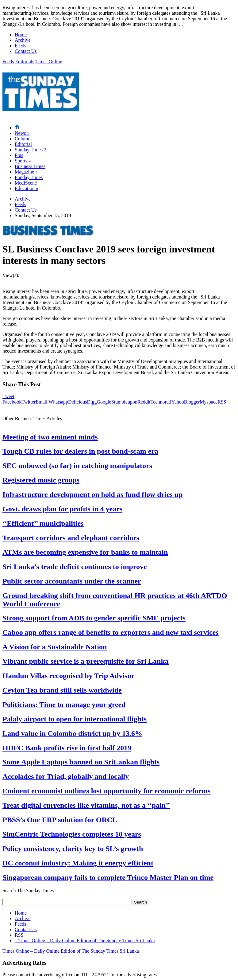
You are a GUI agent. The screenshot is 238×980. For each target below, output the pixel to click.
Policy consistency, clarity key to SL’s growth (73, 849)
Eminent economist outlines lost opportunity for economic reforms (106, 791)
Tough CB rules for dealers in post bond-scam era (80, 451)
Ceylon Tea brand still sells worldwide (62, 690)
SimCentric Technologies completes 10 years (72, 834)
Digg (92, 402)
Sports (23, 161)
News (22, 133)
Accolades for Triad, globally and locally (66, 776)
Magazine (26, 172)
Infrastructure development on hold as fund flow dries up (93, 494)
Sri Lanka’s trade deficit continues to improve (75, 567)
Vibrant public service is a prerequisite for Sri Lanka (86, 661)
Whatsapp (58, 402)
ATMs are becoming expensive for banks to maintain (85, 552)
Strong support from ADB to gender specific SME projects (94, 618)
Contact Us (26, 51)
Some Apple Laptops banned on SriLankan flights (81, 762)
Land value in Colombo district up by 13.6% (72, 733)
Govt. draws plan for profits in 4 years (62, 509)
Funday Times (29, 177)
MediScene (26, 183)
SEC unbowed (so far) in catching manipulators (77, 466)
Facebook (12, 402)
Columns (24, 139)
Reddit (144, 402)
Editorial (23, 144)
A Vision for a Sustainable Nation (55, 647)
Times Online (49, 62)
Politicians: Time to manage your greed (64, 705)
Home (21, 35)
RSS (222, 402)
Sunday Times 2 (31, 150)
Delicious (77, 402)
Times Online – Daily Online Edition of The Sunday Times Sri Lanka (85, 941)
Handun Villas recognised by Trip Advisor (68, 676)
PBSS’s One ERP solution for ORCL (60, 820)
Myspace (209, 402)
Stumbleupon (124, 402)
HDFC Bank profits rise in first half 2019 (67, 748)
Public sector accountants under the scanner (72, 581)
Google (104, 402)
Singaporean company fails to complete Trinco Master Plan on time (108, 877)
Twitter (29, 402)
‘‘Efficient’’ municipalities (43, 523)
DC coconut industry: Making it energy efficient (78, 863)
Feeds (20, 46)
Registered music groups (41, 480)
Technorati (161, 402)
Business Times (30, 166)
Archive (23, 40)
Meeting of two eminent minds (50, 437)
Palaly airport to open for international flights (75, 719)
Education (27, 188)
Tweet (8, 396)
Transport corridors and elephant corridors (71, 538)
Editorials (25, 62)
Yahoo (178, 402)
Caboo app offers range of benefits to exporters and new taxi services (111, 632)
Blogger (192, 402)
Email (41, 402)
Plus (19, 155)
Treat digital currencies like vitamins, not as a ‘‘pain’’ (86, 805)
